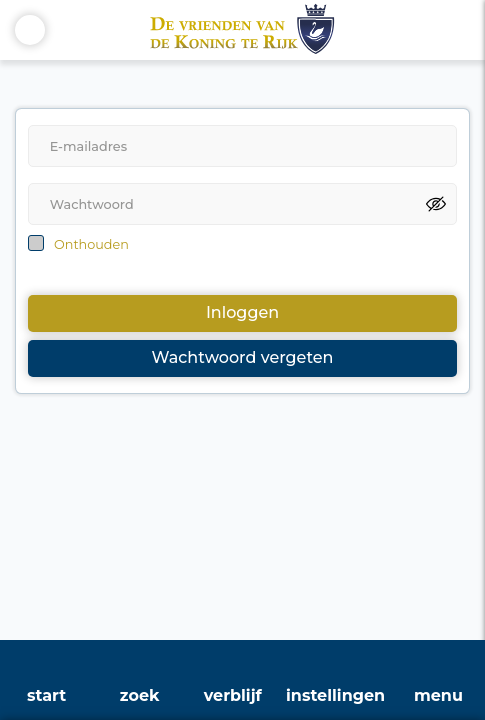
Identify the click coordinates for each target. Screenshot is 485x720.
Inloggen (242, 312)
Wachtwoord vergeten (243, 357)
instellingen (335, 695)
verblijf (233, 695)
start (46, 695)
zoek (140, 695)
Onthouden (91, 244)
